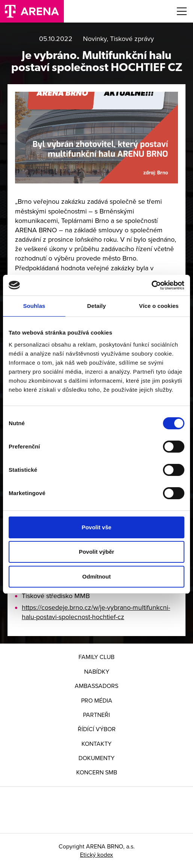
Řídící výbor (97, 729)
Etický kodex (96, 855)
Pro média (97, 701)
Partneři (96, 715)
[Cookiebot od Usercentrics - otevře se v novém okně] (152, 285)
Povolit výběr (96, 552)
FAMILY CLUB (96, 657)
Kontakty (96, 744)
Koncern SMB (97, 773)
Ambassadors (96, 686)
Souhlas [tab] (34, 306)
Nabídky (97, 672)
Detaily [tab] (96, 306)
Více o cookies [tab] (159, 306)
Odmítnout (96, 576)
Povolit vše (96, 527)
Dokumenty (96, 758)
